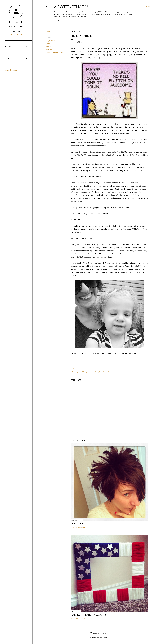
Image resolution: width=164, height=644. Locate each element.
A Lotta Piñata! (71, 7)
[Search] (147, 7)
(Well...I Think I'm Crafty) (89, 615)
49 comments (81, 528)
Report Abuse (11, 70)
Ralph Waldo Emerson (55, 53)
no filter (49, 50)
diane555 (104, 637)
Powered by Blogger (98, 633)
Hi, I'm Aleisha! (16, 22)
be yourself (50, 41)
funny (48, 44)
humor (48, 47)
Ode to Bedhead (82, 523)
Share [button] (48, 32)
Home (57, 21)
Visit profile (16, 35)
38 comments (81, 619)
